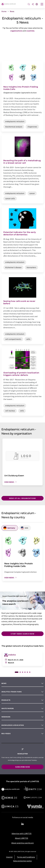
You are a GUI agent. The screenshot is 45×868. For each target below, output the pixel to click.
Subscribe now (22, 767)
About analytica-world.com (23, 843)
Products (6, 700)
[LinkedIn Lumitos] (23, 824)
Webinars (6, 717)
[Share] (33, 4)
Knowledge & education (13, 725)
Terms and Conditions (26, 857)
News (4, 683)
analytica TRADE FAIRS (12, 692)
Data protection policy (22, 861)
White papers (8, 708)
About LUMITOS (22, 838)
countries (30, 31)
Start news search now (22, 634)
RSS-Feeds (6, 734)
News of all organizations (22, 498)
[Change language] (37, 4)
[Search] (29, 4)
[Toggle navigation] (42, 4)
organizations (16, 31)
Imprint (9, 857)
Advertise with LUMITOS (22, 833)
